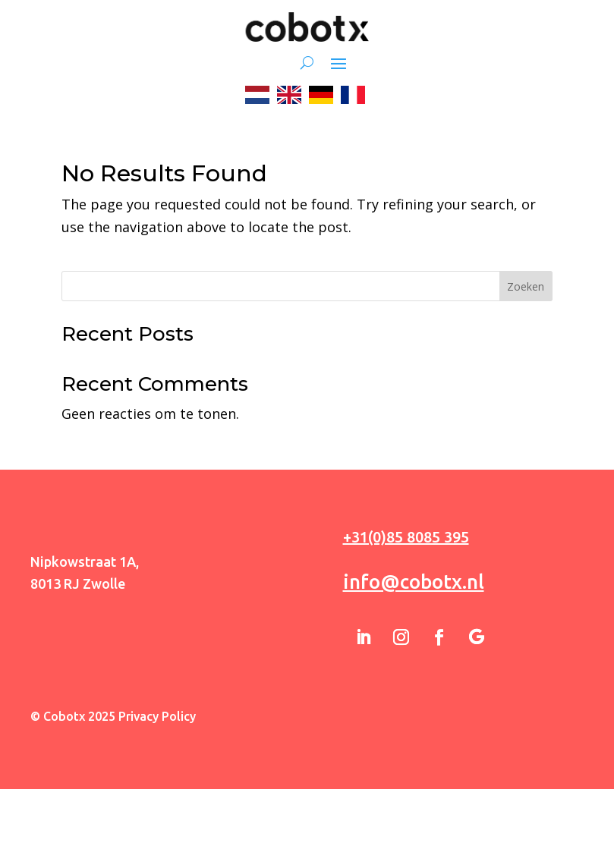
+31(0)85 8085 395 (406, 537)
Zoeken (526, 286)
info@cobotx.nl (414, 582)
